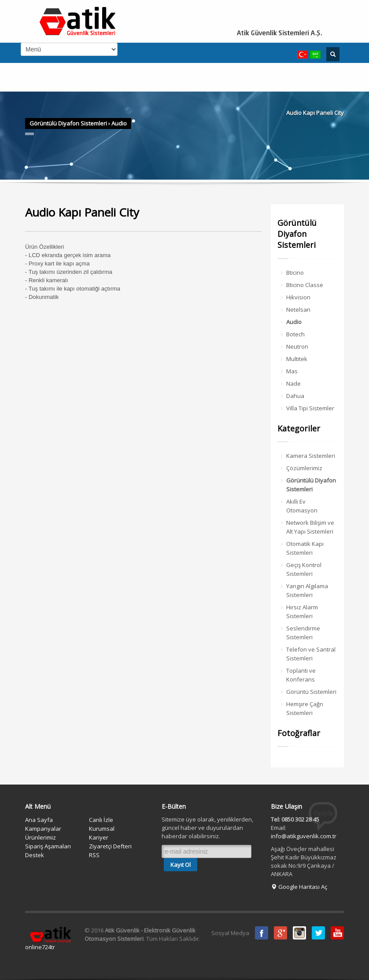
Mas (292, 371)
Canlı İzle (101, 820)
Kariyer (99, 837)
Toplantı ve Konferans (301, 675)
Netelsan (298, 309)
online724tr (40, 947)
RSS (94, 855)
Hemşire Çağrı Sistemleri (305, 708)
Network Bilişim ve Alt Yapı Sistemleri (310, 527)
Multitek (297, 359)
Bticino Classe (305, 285)
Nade (293, 383)
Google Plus (280, 933)
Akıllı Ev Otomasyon (302, 506)
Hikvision (298, 297)
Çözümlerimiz (304, 468)
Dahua (295, 396)
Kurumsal (102, 829)
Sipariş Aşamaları (48, 846)
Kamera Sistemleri (311, 456)
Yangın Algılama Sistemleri (307, 590)
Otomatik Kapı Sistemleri (305, 548)
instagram (299, 933)
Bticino (295, 273)
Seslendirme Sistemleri (303, 633)
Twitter (318, 933)
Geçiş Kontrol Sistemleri (304, 569)
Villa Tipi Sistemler (310, 408)
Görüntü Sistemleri (311, 692)
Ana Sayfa (39, 820)
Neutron (297, 346)
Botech (295, 334)
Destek (35, 855)
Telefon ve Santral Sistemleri (311, 654)
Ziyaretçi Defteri (110, 846)
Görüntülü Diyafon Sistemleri (68, 123)
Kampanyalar (43, 829)
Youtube (337, 933)
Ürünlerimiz (41, 837)
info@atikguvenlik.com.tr (304, 836)
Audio (119, 123)
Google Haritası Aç (299, 887)
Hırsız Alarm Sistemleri (302, 612)
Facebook (262, 933)
